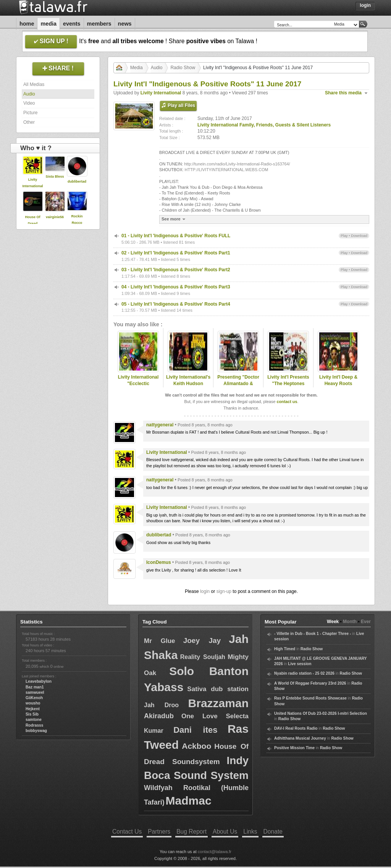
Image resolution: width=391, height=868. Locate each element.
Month (350, 622)
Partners (159, 832)
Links (250, 832)
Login (365, 5)
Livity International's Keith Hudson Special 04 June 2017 (188, 387)
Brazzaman (218, 703)
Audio (29, 94)
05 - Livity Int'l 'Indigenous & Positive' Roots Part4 (176, 304)
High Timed (285, 649)
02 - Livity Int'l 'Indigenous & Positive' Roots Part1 (176, 253)
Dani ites (195, 730)
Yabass (164, 687)
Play (344, 236)
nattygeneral (160, 425)
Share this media (343, 93)
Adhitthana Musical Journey (300, 738)
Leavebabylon (39, 681)
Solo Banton (209, 671)
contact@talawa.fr (215, 852)
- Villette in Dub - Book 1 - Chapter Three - (313, 634)
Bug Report (191, 832)
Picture (30, 113)
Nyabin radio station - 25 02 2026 (304, 673)
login (205, 591)
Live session (300, 664)
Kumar (154, 731)
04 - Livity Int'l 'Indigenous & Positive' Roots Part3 (176, 287)
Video (29, 103)
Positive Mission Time (294, 748)
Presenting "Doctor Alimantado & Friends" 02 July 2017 (238, 387)
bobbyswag (36, 731)
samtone (34, 720)
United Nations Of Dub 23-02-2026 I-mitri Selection (321, 713)
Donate (273, 832)
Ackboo (196, 746)
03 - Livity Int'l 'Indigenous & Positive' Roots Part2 (176, 270)
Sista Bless (55, 177)
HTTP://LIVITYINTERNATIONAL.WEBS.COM (227, 170)
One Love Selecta (215, 716)
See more (174, 219)
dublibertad (77, 181)
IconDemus (159, 562)
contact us (287, 402)
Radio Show (183, 68)
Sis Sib (32, 714)
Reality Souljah (203, 657)
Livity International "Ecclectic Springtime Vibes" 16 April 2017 (138, 387)
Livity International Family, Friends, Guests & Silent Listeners (264, 125)
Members (99, 24)
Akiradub (159, 716)
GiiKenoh (34, 698)
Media (48, 24)
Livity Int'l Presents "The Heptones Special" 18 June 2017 (288, 387)
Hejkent (33, 709)
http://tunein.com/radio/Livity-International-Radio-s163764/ (237, 164)
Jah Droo (161, 705)
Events (72, 24)
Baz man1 (35, 687)
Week (333, 622)
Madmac (189, 801)
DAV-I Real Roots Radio (296, 728)
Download (359, 236)
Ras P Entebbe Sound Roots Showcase (310, 698)
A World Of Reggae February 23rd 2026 (310, 683)
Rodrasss (34, 725)
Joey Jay (202, 640)
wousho (33, 703)
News (125, 24)
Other (29, 122)
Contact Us (127, 832)
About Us (225, 832)
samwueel (35, 692)
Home (27, 24)
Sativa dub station (218, 689)
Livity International (161, 93)
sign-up (224, 591)
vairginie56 (55, 217)
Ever (366, 622)
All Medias (34, 84)
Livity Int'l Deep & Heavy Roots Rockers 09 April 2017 (338, 387)
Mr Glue (160, 641)
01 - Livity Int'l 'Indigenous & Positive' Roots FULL (176, 236)
